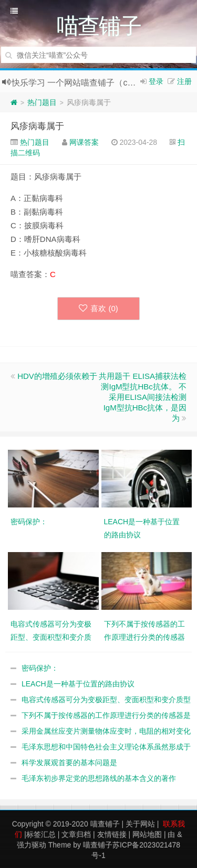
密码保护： (40, 668)
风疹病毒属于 (37, 126)
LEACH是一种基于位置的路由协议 (78, 684)
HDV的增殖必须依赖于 (57, 376)
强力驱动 (32, 845)
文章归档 (76, 834)
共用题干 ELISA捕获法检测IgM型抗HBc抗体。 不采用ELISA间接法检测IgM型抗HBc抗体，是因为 (143, 397)
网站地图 (147, 834)
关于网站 (140, 824)
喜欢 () (98, 308)
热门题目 (42, 102)
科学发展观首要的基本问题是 (69, 763)
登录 (156, 81)
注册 (184, 81)
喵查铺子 (105, 824)
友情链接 (112, 834)
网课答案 (84, 142)
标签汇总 (41, 834)
